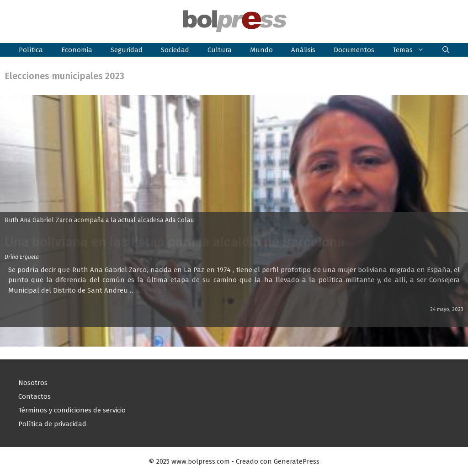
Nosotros (33, 383)
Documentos (354, 50)
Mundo (261, 50)
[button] (446, 50)
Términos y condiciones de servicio (72, 410)
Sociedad (175, 50)
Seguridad (127, 50)
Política (31, 50)
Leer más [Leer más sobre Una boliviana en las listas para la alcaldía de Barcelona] (151, 290)
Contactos (35, 396)
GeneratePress (297, 461)
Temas (413, 50)
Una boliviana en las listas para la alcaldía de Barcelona (175, 242)
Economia (77, 50)
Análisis (303, 50)
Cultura (220, 50)
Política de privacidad (52, 424)
